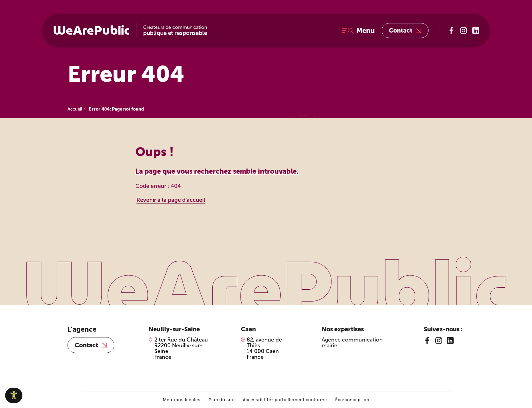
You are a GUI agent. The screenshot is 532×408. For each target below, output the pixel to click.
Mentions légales (182, 400)
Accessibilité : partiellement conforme (285, 400)
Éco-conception (352, 400)
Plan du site (222, 400)
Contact (405, 30)
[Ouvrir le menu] (359, 31)
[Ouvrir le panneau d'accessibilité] (14, 395)
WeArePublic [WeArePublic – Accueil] (91, 31)
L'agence (82, 329)
